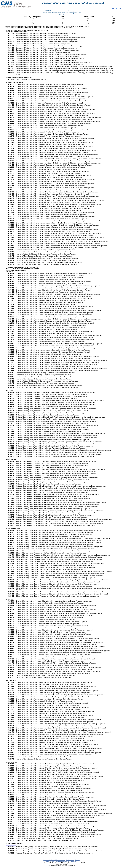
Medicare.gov (70, 860)
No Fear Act (74, 861)
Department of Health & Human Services (54, 860)
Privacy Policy (50, 861)
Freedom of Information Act (62, 861)
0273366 (14, 845)
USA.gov (77, 860)
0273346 (9, 845)
